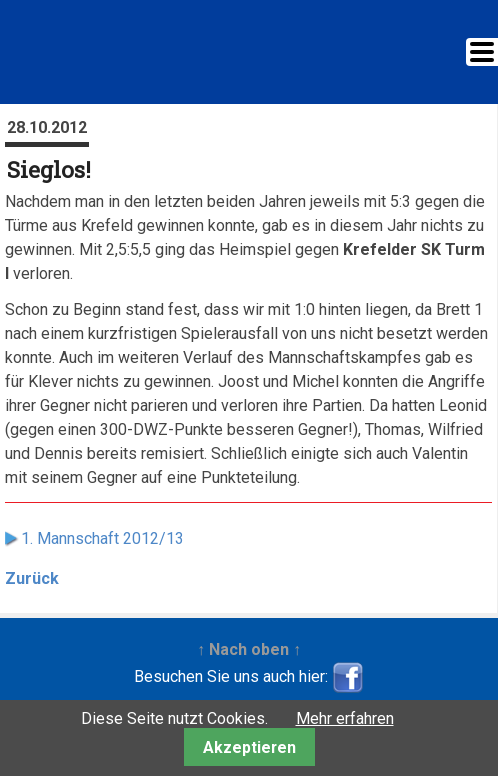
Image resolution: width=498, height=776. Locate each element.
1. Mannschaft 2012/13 (102, 538)
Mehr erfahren (345, 718)
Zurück (32, 578)
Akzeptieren (249, 747)
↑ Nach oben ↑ (249, 649)
